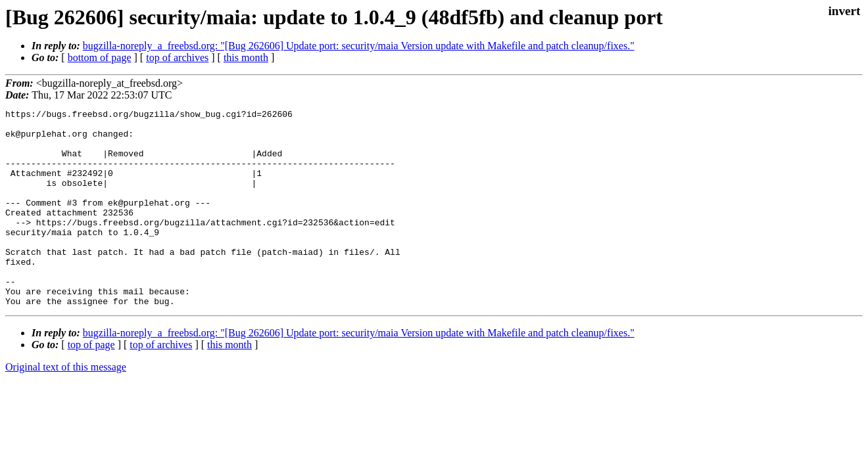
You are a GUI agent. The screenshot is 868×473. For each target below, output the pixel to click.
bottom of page (100, 57)
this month (246, 57)
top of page (91, 384)
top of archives (177, 57)
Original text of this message (66, 406)
